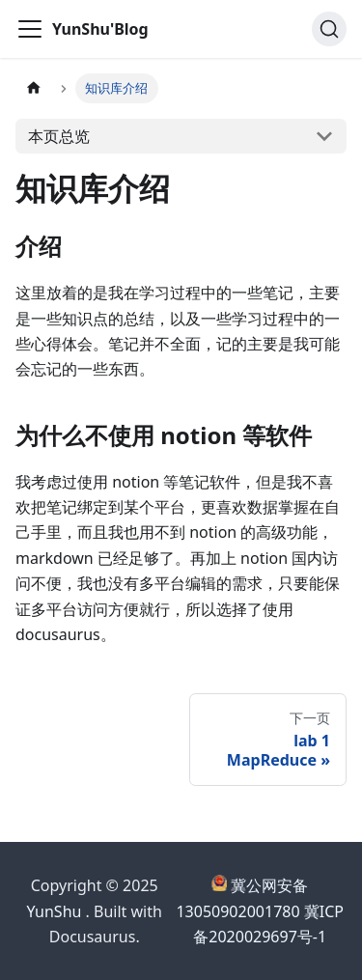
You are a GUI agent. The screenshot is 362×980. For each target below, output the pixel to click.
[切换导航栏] (30, 29)
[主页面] (34, 88)
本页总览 (59, 136)
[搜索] (329, 29)
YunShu (55, 911)
